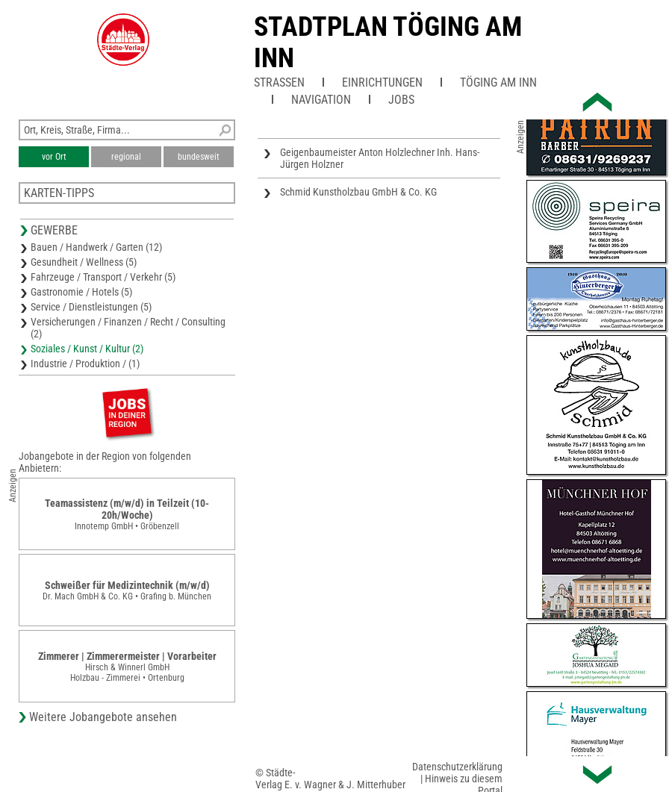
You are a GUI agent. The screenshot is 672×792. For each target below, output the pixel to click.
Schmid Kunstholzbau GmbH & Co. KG (358, 192)
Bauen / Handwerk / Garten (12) (96, 247)
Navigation (321, 100)
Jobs (401, 100)
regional (126, 157)
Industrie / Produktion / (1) (85, 364)
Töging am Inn (498, 82)
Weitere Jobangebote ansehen (103, 717)
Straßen (279, 82)
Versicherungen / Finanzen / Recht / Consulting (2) (128, 328)
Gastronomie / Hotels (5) (81, 292)
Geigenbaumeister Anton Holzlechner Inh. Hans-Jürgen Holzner (380, 158)
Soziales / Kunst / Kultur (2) (87, 349)
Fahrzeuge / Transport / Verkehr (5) (103, 277)
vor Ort (54, 157)
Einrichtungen (382, 82)
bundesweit (199, 157)
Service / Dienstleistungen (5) (91, 307)
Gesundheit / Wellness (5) (84, 262)
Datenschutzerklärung (457, 767)
